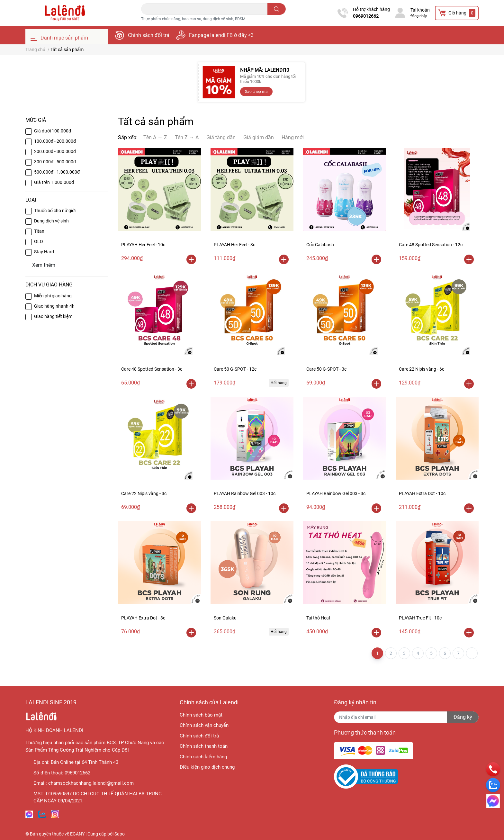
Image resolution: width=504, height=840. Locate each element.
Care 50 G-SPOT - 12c (235, 369)
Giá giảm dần (259, 137)
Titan (39, 231)
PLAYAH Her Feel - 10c (143, 245)
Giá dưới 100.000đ (53, 131)
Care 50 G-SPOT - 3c (326, 369)
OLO (39, 241)
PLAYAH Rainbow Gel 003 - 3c (336, 493)
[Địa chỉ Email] (406, 717)
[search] (277, 9)
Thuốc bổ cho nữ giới (55, 211)
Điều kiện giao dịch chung (207, 767)
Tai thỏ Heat (318, 618)
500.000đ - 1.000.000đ (57, 172)
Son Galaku (225, 618)
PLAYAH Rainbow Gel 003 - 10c (245, 493)
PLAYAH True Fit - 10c (420, 618)
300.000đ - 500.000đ (55, 162)
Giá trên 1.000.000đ (54, 182)
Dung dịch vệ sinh (51, 221)
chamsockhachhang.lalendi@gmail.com (91, 783)
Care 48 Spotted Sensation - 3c (152, 369)
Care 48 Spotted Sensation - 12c (431, 245)
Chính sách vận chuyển (204, 725)
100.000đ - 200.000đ (55, 141)
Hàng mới (293, 137)
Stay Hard (44, 252)
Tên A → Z (155, 137)
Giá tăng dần (221, 137)
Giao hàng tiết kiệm (53, 316)
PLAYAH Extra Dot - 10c (422, 493)
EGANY (77, 834)
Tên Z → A (187, 137)
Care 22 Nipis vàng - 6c (422, 369)
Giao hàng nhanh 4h (54, 306)
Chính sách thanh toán (204, 746)
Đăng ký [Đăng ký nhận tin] (463, 717)
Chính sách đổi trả (149, 35)
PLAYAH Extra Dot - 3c (143, 618)
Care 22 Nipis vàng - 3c (144, 493)
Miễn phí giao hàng (53, 296)
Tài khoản (420, 10)
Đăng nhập (419, 16)
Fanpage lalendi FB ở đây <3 (221, 35)
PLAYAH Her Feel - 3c (234, 245)
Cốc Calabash (320, 245)
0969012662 (366, 16)
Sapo (120, 834)
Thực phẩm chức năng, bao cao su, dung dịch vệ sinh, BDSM (193, 19)
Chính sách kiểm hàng (203, 757)
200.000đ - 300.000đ (55, 151)
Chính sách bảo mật (201, 715)
